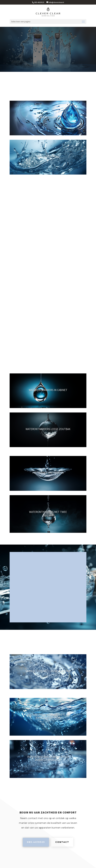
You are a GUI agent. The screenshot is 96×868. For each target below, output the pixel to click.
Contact (62, 842)
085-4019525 (36, 842)
